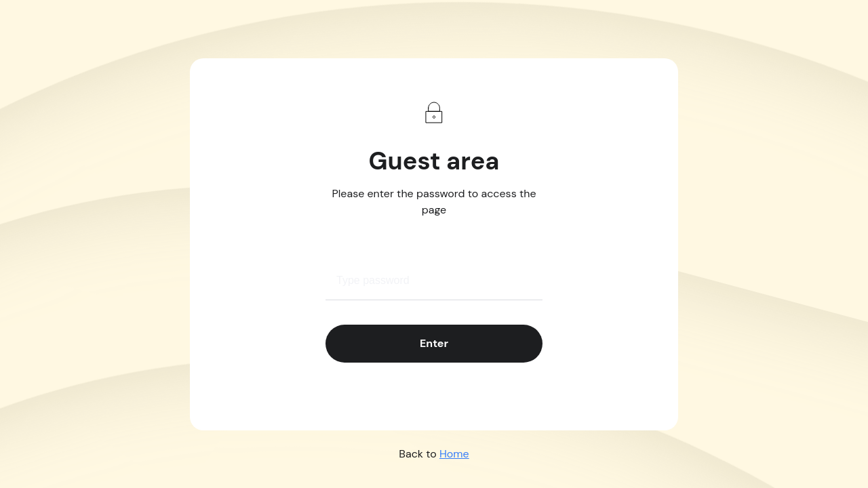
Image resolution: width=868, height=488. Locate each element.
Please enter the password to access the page (434, 202)
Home (454, 454)
